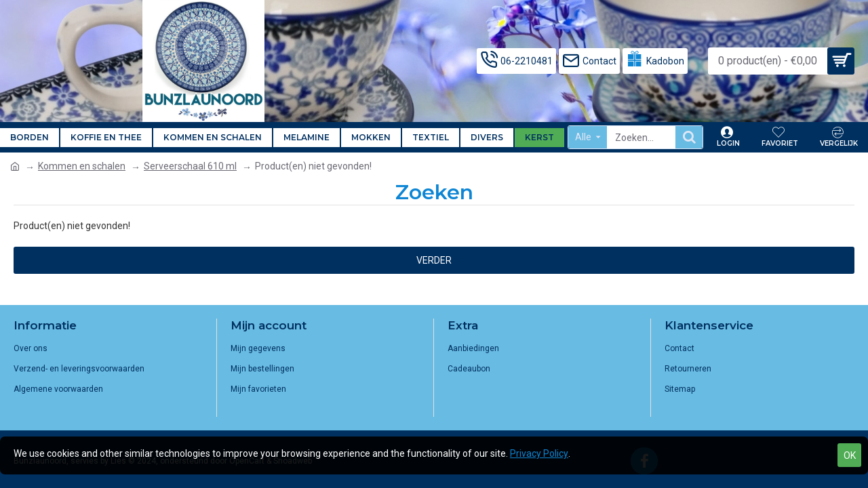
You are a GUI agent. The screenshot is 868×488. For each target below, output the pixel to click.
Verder (434, 260)
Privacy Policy (539, 453)
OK (850, 455)
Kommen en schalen (82, 166)
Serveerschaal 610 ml (190, 166)
